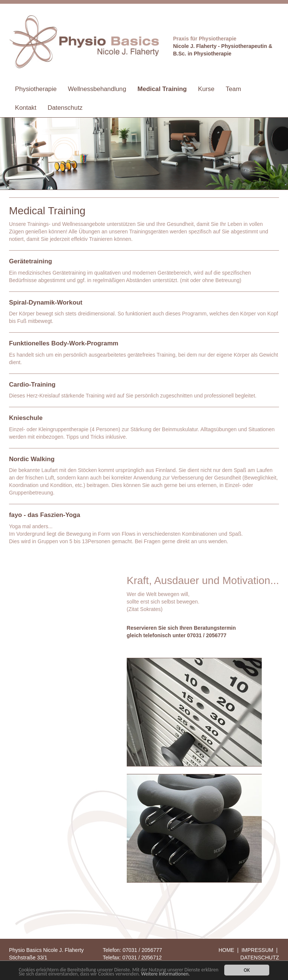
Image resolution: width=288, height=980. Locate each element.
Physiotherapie (36, 89)
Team (233, 89)
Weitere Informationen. (165, 974)
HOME (226, 950)
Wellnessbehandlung (97, 89)
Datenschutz (65, 108)
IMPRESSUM (257, 950)
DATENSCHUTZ (260, 958)
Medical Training (162, 89)
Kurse (206, 89)
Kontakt (26, 108)
